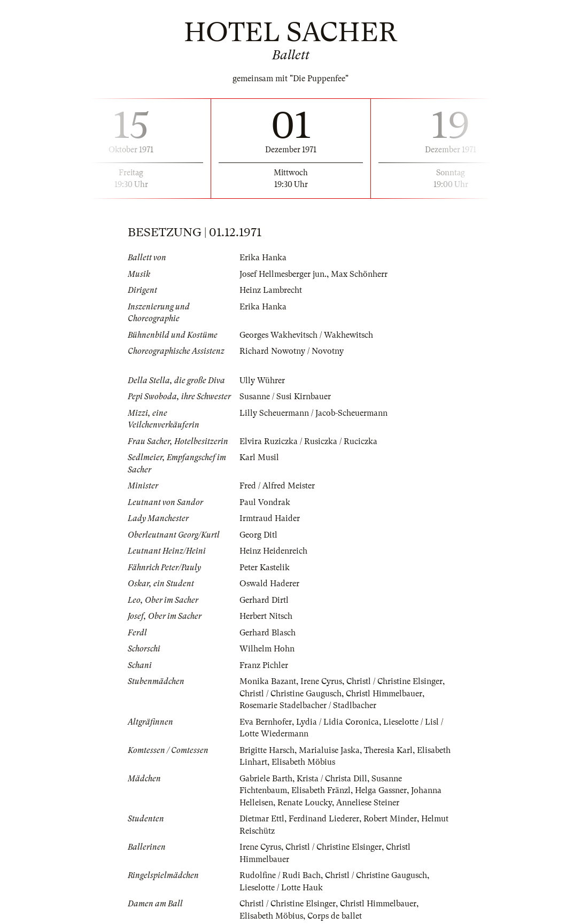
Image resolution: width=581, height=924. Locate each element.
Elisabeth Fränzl (321, 790)
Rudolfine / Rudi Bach (280, 875)
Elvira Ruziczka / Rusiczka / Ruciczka (308, 441)
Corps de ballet (335, 916)
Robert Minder (390, 819)
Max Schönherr (359, 274)
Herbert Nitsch (266, 616)
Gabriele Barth (266, 779)
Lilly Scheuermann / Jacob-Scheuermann (313, 413)
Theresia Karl (388, 750)
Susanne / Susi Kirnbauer (285, 397)
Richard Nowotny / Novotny (292, 351)
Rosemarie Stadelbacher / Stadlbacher (308, 705)
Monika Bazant (268, 681)
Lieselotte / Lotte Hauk (281, 888)
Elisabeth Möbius (303, 762)
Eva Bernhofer (266, 722)
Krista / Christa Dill (332, 779)
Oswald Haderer (269, 584)
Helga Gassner (381, 790)
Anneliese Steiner (368, 803)
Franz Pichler (264, 665)
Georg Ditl (258, 535)
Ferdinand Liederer (324, 819)
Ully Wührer (262, 381)
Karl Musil (259, 457)
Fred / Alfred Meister (277, 486)
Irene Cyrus (321, 681)
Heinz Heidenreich (273, 551)
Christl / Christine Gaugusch (290, 694)
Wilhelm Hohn (267, 649)
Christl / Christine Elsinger (394, 681)
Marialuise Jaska (329, 750)
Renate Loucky (305, 803)
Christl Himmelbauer (384, 694)
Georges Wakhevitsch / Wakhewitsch (306, 335)
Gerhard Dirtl (264, 600)
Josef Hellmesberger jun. (283, 274)
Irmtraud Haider (270, 518)
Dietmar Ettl (262, 819)
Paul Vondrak (265, 502)
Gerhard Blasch (268, 633)
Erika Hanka (263, 258)
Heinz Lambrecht (271, 290)
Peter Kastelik (265, 568)
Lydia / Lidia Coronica (338, 722)
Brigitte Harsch (267, 750)
